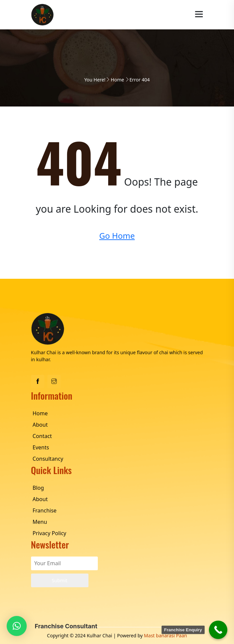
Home (118, 80)
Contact (42, 436)
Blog (38, 488)
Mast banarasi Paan (165, 635)
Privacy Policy (50, 533)
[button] (17, 626)
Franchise (45, 510)
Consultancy (48, 459)
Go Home (117, 236)
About (40, 425)
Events (41, 447)
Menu (40, 522)
